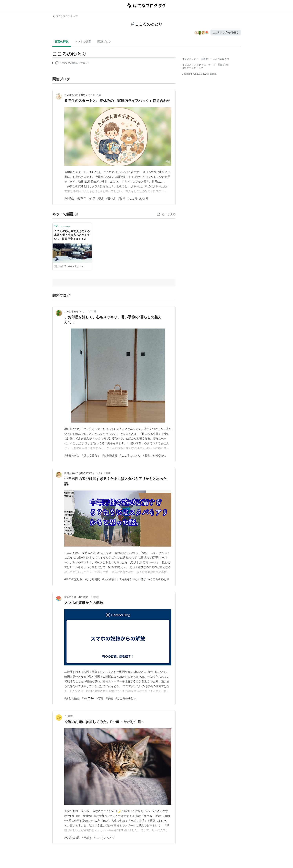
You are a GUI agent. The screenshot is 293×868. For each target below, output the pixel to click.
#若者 (100, 698)
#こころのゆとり (138, 198)
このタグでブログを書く (226, 33)
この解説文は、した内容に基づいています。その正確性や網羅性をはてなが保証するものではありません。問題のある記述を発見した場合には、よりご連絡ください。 (71, 63)
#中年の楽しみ (73, 579)
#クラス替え (96, 198)
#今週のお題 (72, 838)
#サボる (87, 838)
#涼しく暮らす (91, 455)
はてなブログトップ (192, 68)
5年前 (70, 716)
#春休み (111, 198)
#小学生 (69, 198)
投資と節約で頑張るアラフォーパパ (83, 473)
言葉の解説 (62, 42)
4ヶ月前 (97, 95)
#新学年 (81, 198)
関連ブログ (104, 42)
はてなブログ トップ (65, 16)
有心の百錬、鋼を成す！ (77, 597)
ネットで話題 (83, 42)
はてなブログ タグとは (194, 65)
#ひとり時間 (92, 579)
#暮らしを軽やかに (155, 455)
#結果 (122, 198)
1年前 (93, 311)
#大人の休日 (110, 579)
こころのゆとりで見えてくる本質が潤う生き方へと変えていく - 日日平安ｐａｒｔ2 (72, 235)
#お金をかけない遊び (133, 579)
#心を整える (110, 455)
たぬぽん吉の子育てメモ (77, 95)
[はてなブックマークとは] (76, 214)
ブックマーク (62, 226)
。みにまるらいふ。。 (76, 311)
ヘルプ (212, 65)
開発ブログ (224, 65)
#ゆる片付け (72, 455)
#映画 (109, 698)
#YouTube (88, 698)
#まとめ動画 (72, 698)
